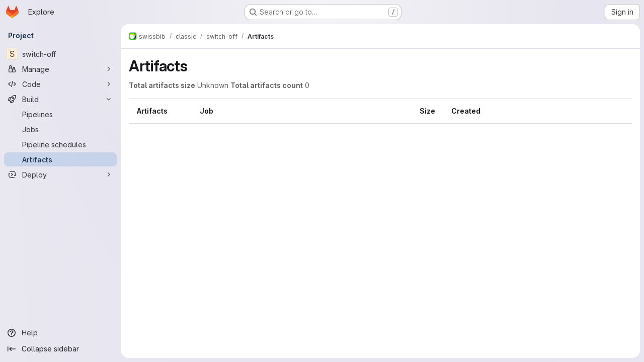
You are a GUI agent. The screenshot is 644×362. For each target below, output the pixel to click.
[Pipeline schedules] (60, 144)
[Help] (60, 333)
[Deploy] (60, 174)
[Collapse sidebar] (60, 349)
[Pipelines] (60, 114)
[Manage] (60, 69)
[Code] (60, 84)
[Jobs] (60, 129)
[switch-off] (60, 54)
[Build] (60, 99)
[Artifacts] (60, 159)
